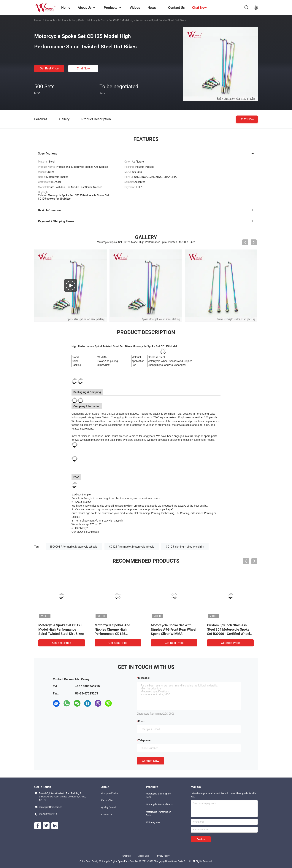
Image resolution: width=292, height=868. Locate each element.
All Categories (153, 822)
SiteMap (127, 856)
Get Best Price (49, 68)
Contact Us (107, 815)
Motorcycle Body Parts (71, 20)
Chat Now (83, 68)
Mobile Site (143, 856)
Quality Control (109, 807)
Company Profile (110, 793)
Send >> (201, 839)
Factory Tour (108, 800)
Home (38, 20)
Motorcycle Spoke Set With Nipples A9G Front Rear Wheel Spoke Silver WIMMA (174, 629)
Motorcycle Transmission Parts (158, 814)
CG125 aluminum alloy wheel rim (185, 547)
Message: (144, 678)
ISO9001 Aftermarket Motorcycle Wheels (74, 547)
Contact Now (150, 761)
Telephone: (145, 740)
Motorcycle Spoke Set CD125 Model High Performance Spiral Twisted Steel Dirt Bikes (61, 629)
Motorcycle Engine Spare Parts (158, 795)
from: (142, 721)
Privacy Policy (163, 856)
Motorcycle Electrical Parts (159, 805)
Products (50, 20)
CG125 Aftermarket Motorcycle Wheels (132, 547)
